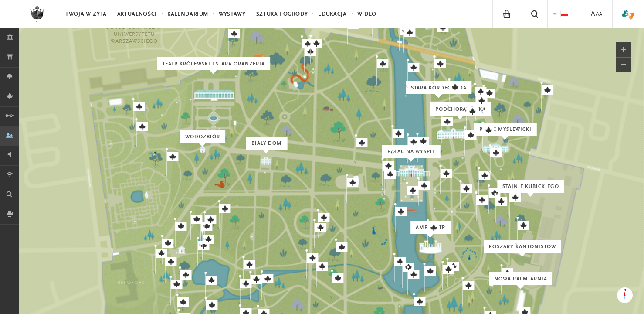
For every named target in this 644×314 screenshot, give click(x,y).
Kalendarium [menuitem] (188, 14)
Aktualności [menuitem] (137, 14)
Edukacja (332, 14)
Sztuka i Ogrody (282, 14)
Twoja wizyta (86, 14)
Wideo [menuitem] (367, 14)
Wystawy (232, 14)
